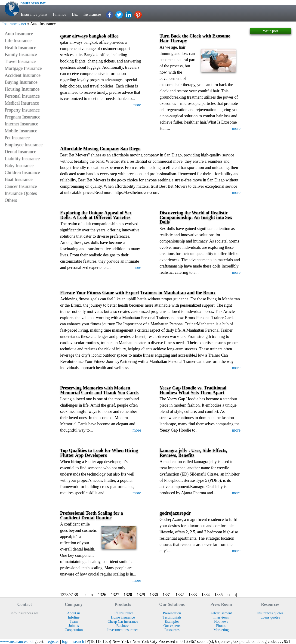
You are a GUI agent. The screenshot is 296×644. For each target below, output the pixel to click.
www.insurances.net (17, 641)
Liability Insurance (22, 159)
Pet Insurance (17, 138)
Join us (74, 626)
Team (74, 621)
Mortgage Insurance (23, 68)
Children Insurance (22, 172)
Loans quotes (270, 617)
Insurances (93, 14)
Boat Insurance (19, 179)
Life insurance (123, 613)
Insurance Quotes (21, 193)
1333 (193, 595)
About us (74, 613)
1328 (128, 595)
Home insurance (123, 617)
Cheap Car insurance (123, 621)
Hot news (221, 621)
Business (123, 626)
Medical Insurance (22, 103)
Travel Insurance (20, 61)
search (79, 641)
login (66, 641)
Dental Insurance (20, 152)
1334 (206, 595)
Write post (271, 31)
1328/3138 (69, 595)
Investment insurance (123, 630)
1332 (180, 595)
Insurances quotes (270, 613)
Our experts (172, 626)
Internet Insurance (21, 124)
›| (236, 595)
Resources (172, 630)
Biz (75, 14)
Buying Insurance (21, 82)
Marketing (221, 630)
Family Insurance (21, 54)
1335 (219, 595)
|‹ (85, 595)
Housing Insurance (22, 89)
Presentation (172, 613)
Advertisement (221, 613)
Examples (172, 621)
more (137, 105)
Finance (60, 14)
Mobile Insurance (21, 131)
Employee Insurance (24, 145)
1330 (154, 595)
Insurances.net (14, 24)
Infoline (74, 617)
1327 (115, 595)
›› (229, 595)
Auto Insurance (19, 34)
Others (11, 200)
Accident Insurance (23, 75)
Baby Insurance (19, 165)
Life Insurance (18, 40)
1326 (102, 595)
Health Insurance (20, 47)
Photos (221, 626)
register (53, 641)
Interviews (221, 617)
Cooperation (74, 630)
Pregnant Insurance (22, 117)
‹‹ (92, 595)
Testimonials (172, 617)
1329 (141, 595)
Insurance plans (34, 14)
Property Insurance (22, 110)
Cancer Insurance (21, 186)
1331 (167, 595)
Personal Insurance (22, 96)
